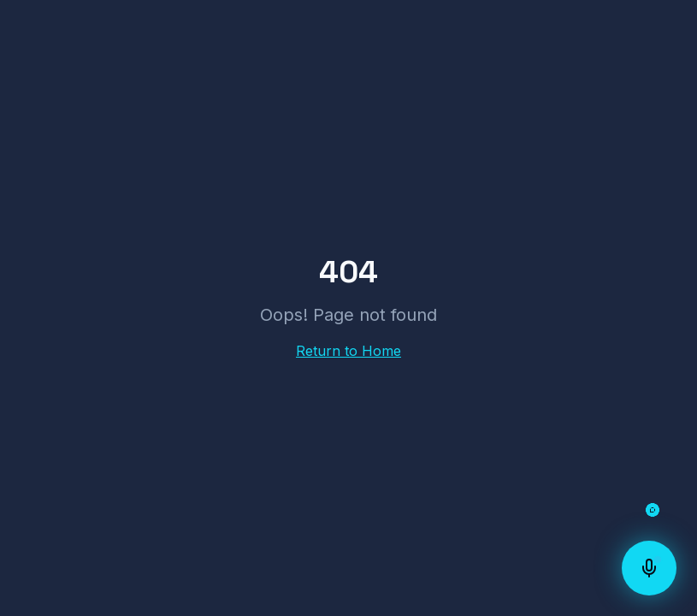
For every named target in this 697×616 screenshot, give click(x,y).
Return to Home (348, 351)
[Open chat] (652, 509)
